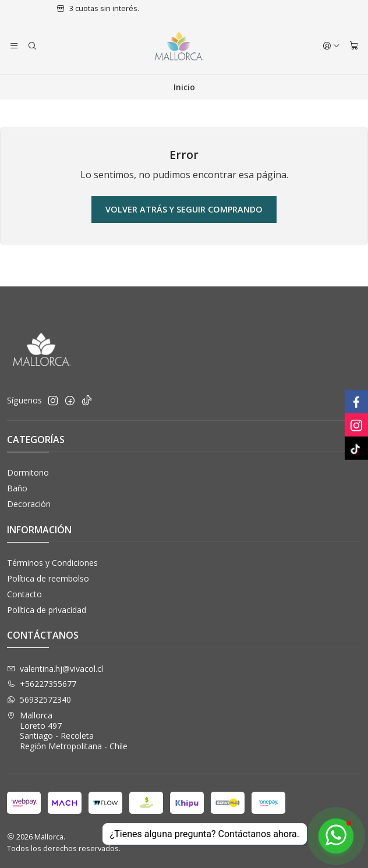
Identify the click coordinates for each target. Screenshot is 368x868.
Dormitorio (28, 472)
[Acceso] (331, 46)
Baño (17, 488)
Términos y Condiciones (52, 563)
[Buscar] (31, 46)
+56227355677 (42, 684)
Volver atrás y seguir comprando (184, 209)
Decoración (29, 504)
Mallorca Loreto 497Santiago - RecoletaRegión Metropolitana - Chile (67, 731)
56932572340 (39, 699)
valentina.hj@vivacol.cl (55, 669)
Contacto (24, 594)
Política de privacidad (47, 610)
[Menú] (14, 46)
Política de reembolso (48, 578)
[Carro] (354, 46)
